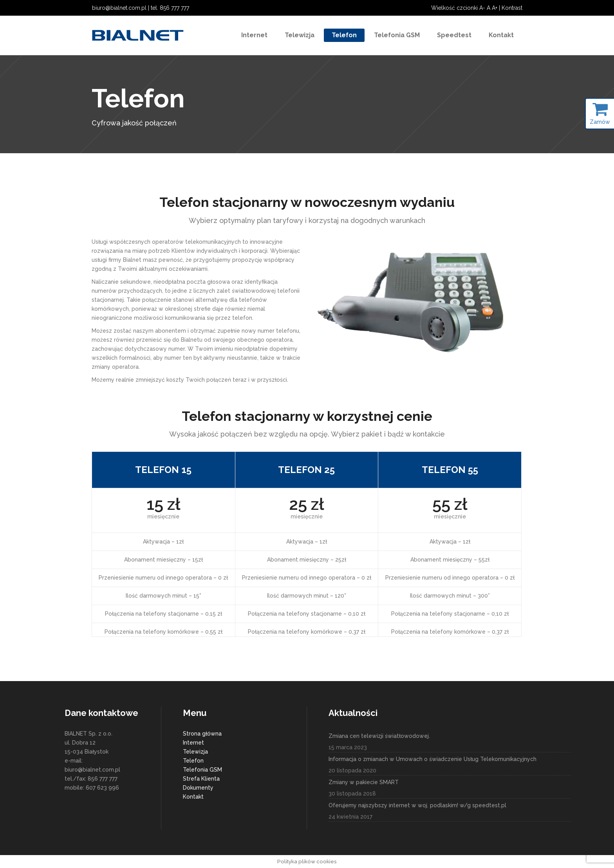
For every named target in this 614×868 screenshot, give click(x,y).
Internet (193, 743)
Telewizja (195, 752)
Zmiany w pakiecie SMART (364, 782)
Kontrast (512, 8)
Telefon (193, 761)
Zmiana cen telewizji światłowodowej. (379, 736)
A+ (495, 8)
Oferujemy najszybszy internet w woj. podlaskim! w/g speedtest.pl (417, 805)
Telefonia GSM (202, 770)
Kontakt (193, 797)
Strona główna (202, 734)
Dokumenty (198, 788)
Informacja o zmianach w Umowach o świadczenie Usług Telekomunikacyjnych (433, 759)
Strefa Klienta (201, 779)
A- (482, 8)
